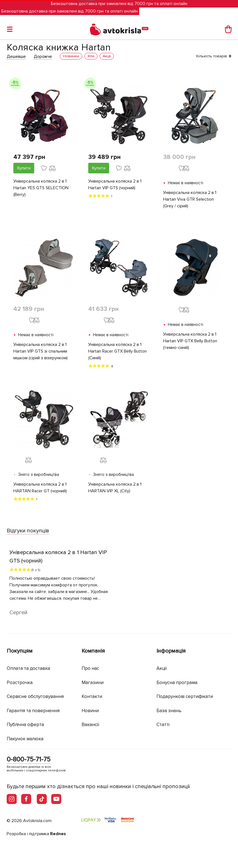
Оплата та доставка (28, 668)
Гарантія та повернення (33, 711)
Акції (162, 668)
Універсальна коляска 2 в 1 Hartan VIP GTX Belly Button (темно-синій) (190, 341)
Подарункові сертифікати (185, 696)
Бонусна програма (177, 683)
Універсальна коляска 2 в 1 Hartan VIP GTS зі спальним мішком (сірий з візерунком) (41, 351)
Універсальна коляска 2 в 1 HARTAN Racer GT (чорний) (40, 488)
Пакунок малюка (25, 739)
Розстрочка (20, 683)
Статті (163, 725)
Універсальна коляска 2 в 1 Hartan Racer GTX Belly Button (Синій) (117, 351)
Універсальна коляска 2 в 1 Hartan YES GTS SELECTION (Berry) (41, 188)
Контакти (92, 696)
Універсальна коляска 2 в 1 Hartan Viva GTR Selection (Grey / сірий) (190, 199)
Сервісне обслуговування (35, 696)
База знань (169, 711)
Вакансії (90, 725)
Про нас (90, 668)
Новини (90, 711)
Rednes (58, 834)
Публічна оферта (25, 725)
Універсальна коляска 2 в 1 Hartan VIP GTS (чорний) (115, 185)
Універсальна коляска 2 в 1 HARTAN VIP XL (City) (115, 488)
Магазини (93, 683)
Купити (24, 168)
